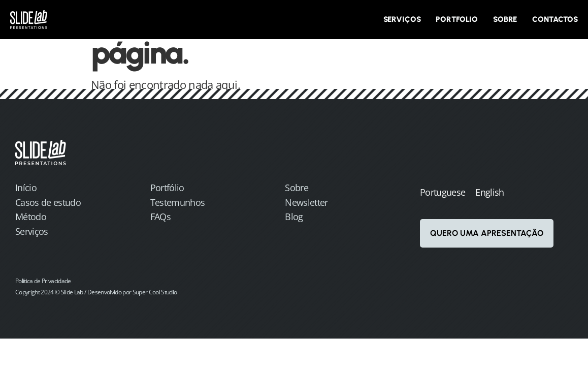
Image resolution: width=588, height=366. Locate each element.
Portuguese (443, 192)
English (489, 192)
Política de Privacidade (43, 281)
